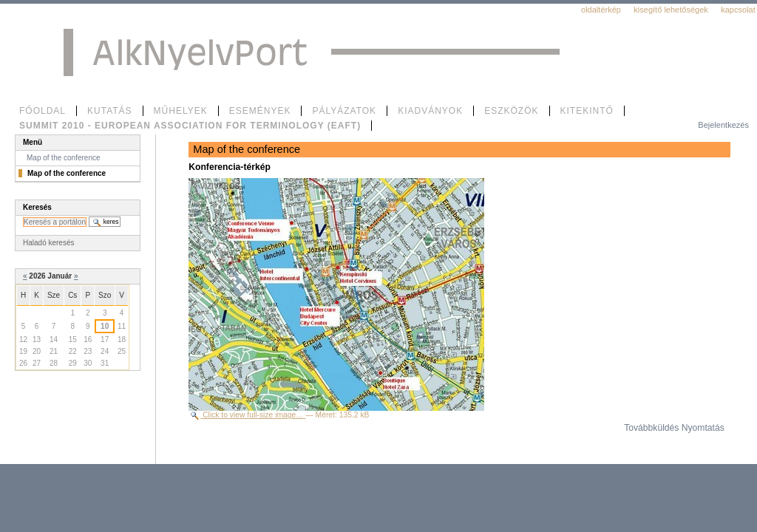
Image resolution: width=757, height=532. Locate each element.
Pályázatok (344, 111)
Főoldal (43, 111)
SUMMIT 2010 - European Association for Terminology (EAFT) (190, 126)
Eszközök (511, 111)
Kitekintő (587, 111)
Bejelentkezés (723, 125)
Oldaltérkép (601, 10)
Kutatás (110, 111)
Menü (33, 142)
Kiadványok (430, 111)
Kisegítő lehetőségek (671, 10)
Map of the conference (64, 158)
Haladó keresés (48, 243)
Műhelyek (181, 111)
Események (260, 111)
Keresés (37, 207)
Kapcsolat (738, 10)
